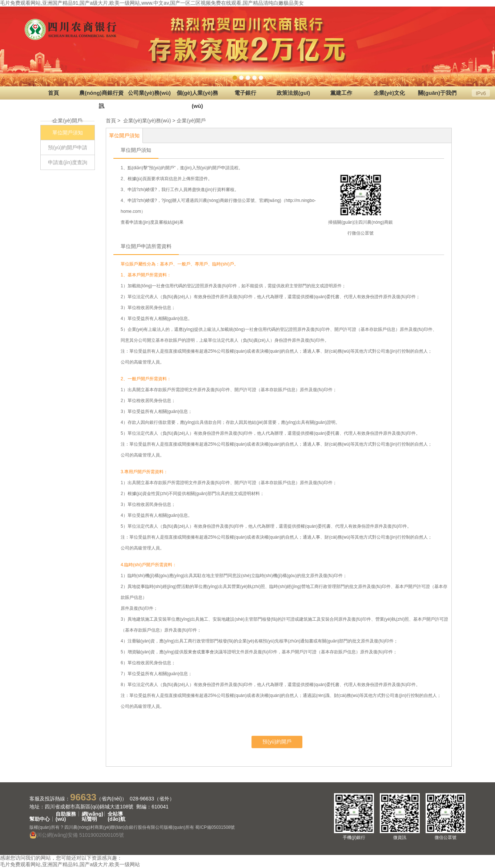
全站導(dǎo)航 (116, 814)
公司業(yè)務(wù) (149, 93)
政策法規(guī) (293, 93)
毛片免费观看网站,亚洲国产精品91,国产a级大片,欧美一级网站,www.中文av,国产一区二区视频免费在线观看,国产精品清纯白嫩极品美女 (152, 3)
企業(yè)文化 (389, 93)
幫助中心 (40, 819)
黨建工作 (341, 93)
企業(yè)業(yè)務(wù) (147, 121)
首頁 (53, 93)
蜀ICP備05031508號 (215, 827)
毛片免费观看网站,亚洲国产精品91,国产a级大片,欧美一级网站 (70, 864)
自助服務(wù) (66, 814)
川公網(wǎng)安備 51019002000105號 (77, 835)
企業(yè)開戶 (191, 121)
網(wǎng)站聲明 (92, 814)
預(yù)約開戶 (277, 742)
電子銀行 (245, 93)
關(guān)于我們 (437, 93)
